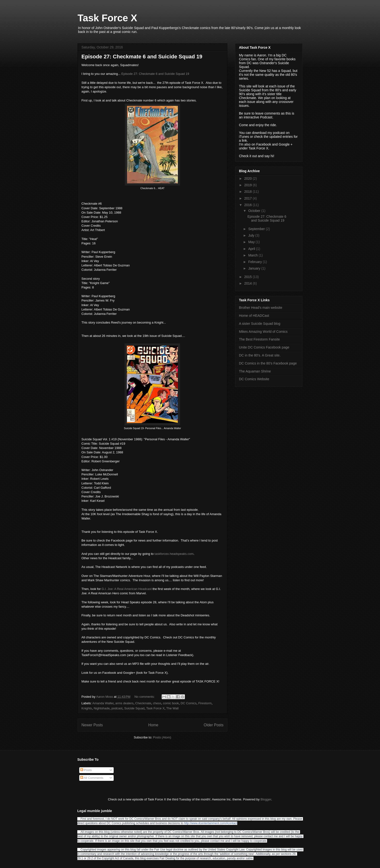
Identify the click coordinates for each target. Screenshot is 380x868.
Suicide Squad (134, 708)
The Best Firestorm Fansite (259, 339)
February (255, 262)
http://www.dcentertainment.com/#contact (210, 823)
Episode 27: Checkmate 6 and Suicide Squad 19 (142, 57)
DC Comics (189, 703)
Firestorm (205, 703)
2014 (249, 283)
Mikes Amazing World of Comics (263, 332)
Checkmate (143, 703)
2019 (249, 185)
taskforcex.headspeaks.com (174, 554)
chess (157, 703)
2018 (249, 192)
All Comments (92, 778)
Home (153, 725)
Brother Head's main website (261, 308)
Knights (87, 708)
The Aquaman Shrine (255, 371)
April (252, 249)
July (252, 235)
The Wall (172, 708)
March (253, 255)
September (257, 229)
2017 (249, 198)
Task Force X (107, 18)
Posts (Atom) (162, 737)
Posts (86, 770)
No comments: (145, 697)
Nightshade (102, 708)
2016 (249, 205)
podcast (117, 708)
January (255, 268)
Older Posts (214, 725)
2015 (249, 277)
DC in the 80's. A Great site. (260, 355)
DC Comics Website (254, 379)
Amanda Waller (103, 703)
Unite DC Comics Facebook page (264, 347)
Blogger (266, 799)
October (255, 211)
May (252, 242)
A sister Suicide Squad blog (260, 324)
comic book (171, 703)
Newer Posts (92, 725)
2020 (249, 178)
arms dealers (124, 703)
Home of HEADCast (254, 316)
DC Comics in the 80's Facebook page (268, 363)
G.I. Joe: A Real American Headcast (127, 589)
